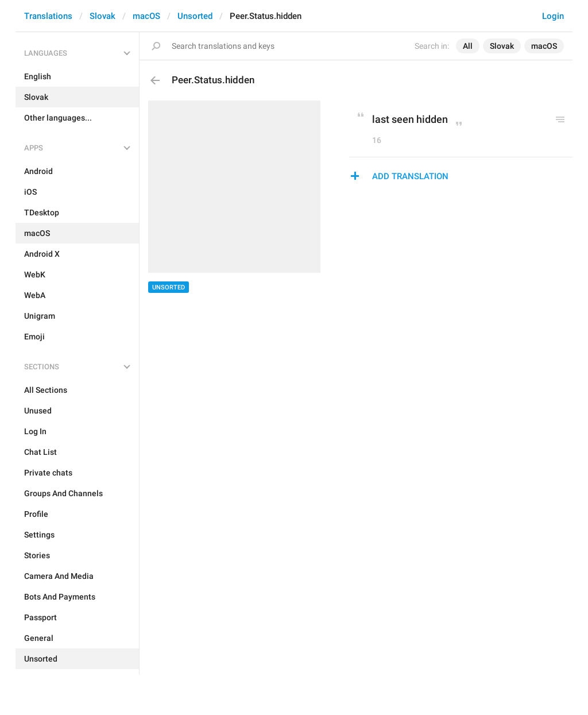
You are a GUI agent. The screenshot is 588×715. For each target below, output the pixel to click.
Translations (48, 16)
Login (553, 16)
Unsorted (195, 16)
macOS (146, 16)
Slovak (102, 16)
